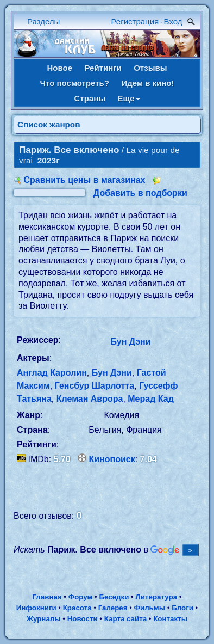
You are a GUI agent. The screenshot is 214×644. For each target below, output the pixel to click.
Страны (90, 98)
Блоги (182, 608)
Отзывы (150, 68)
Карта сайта (125, 619)
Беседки (114, 597)
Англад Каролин (52, 373)
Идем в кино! (147, 83)
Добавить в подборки (140, 193)
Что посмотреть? (75, 83)
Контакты (170, 619)
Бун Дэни (131, 342)
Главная (47, 597)
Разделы (43, 22)
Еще (129, 98)
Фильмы (150, 608)
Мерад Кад (151, 399)
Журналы (44, 619)
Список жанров (49, 124)
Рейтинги (103, 68)
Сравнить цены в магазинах (84, 180)
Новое (59, 68)
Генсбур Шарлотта (95, 386)
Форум (81, 597)
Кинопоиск (112, 459)
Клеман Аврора (90, 399)
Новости (83, 619)
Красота (77, 608)
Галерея (113, 608)
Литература (156, 597)
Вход (173, 22)
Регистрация (135, 22)
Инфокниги (36, 608)
